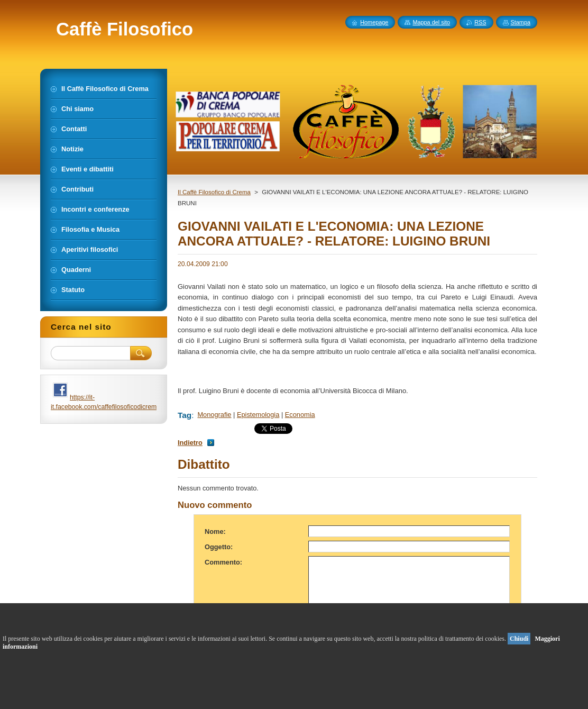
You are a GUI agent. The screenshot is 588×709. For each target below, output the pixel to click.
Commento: (223, 562)
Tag (185, 415)
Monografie (214, 415)
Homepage (374, 22)
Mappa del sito (431, 22)
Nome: (215, 531)
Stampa (521, 22)
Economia (300, 415)
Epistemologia (258, 415)
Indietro (190, 443)
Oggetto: (219, 547)
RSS (480, 22)
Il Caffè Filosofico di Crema (214, 192)
